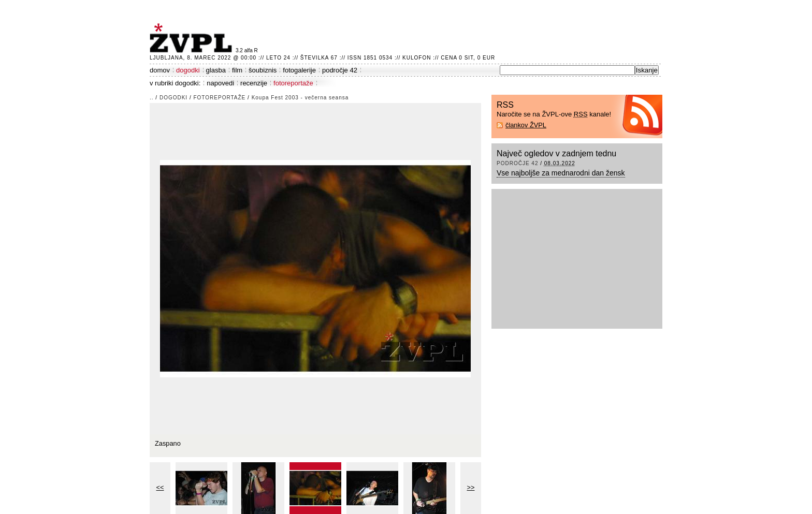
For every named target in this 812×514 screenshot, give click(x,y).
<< (160, 487)
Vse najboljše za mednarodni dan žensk (561, 173)
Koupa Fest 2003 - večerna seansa (300, 98)
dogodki (188, 70)
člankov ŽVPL (526, 125)
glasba (216, 70)
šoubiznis (263, 70)
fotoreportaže (293, 83)
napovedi (220, 83)
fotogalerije (299, 70)
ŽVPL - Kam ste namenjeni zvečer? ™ (193, 38)
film (237, 70)
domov (160, 70)
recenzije (254, 83)
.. (152, 98)
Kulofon (417, 58)
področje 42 (340, 70)
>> (471, 487)
